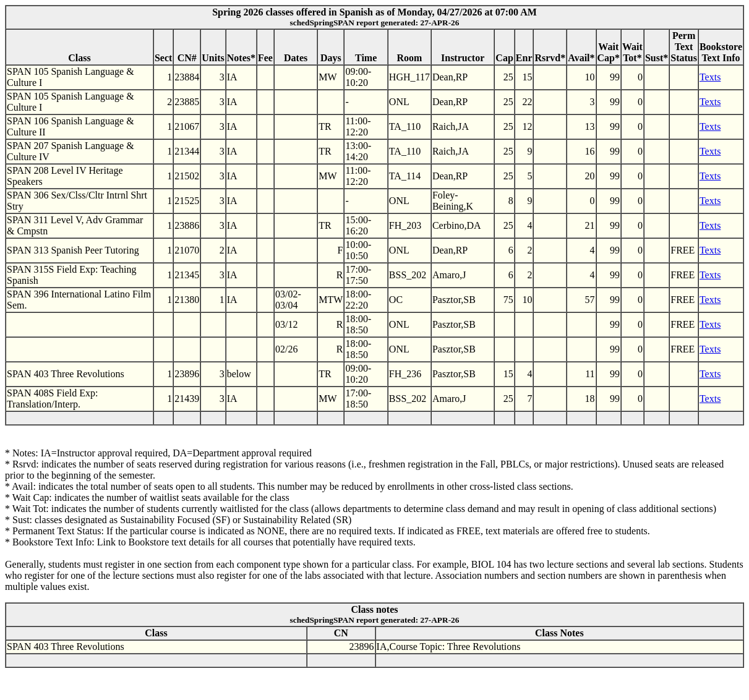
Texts (710, 77)
